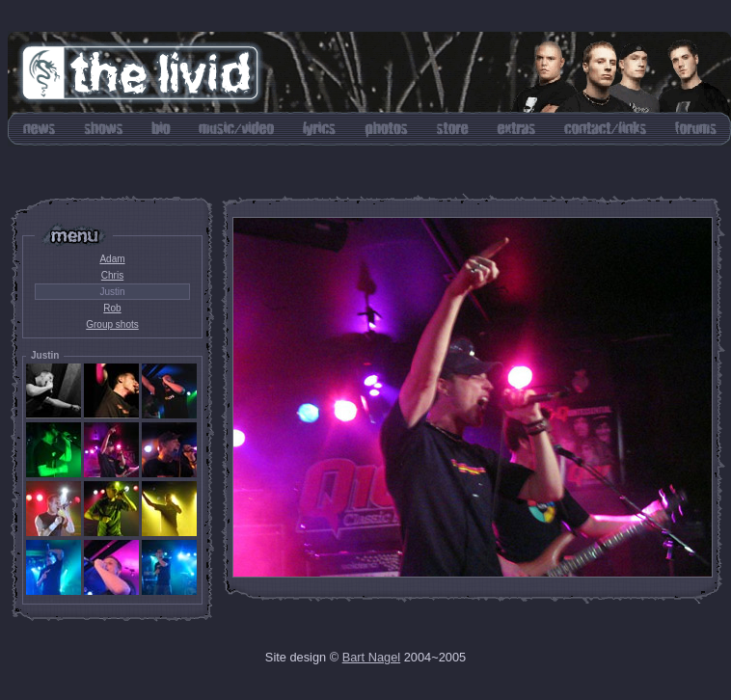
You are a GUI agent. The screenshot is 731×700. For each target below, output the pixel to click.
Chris (112, 275)
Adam (112, 259)
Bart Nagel (371, 657)
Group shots (112, 324)
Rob (112, 308)
